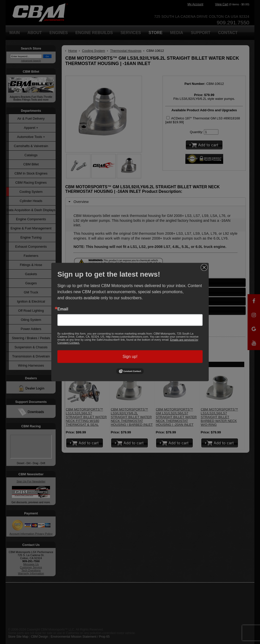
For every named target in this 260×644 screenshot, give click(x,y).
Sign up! (130, 356)
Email (63, 309)
